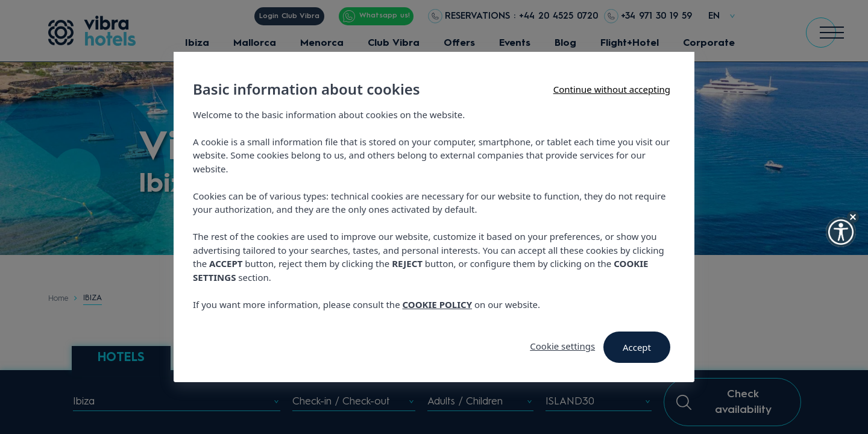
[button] (841, 232)
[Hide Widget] (853, 217)
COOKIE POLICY (438, 304)
